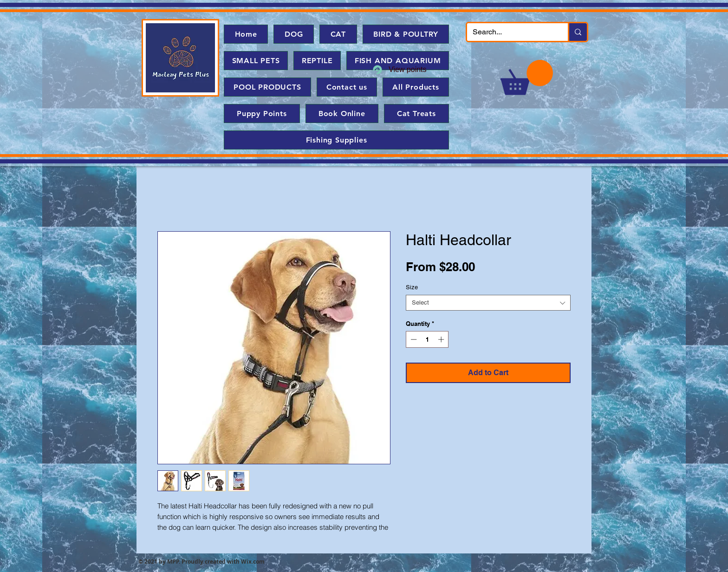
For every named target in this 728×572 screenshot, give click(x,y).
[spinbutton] (427, 339)
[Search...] (510, 32)
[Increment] (442, 339)
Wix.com (253, 562)
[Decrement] (413, 339)
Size (412, 287)
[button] (527, 77)
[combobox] (488, 303)
